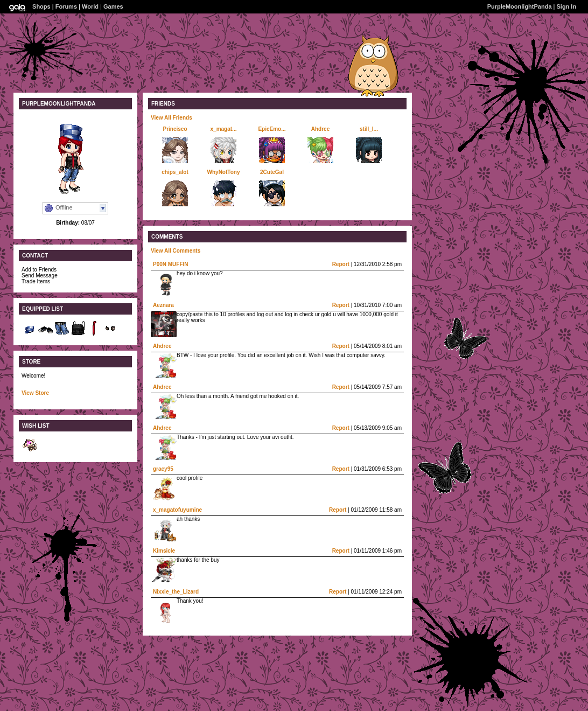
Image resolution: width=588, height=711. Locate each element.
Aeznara (163, 305)
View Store (35, 393)
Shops (41, 6)
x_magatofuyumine (177, 510)
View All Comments (176, 251)
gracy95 (163, 469)
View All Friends (171, 118)
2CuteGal (272, 172)
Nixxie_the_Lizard (176, 592)
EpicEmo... (272, 129)
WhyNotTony (224, 172)
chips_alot (175, 172)
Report (341, 264)
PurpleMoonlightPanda (520, 6)
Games (113, 6)
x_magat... (224, 129)
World (90, 6)
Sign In (566, 6)
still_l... (369, 129)
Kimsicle (164, 551)
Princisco (175, 129)
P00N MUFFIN (171, 264)
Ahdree (320, 129)
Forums (66, 6)
